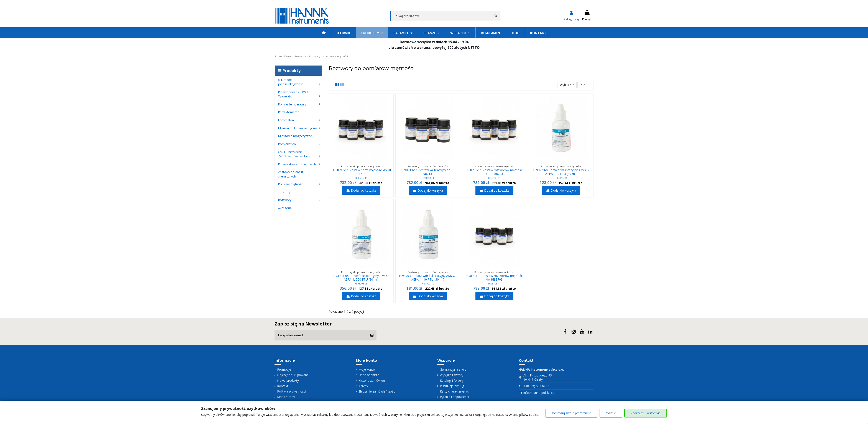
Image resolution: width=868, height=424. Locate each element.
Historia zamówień (372, 380)
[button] (460, 33)
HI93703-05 (361, 283)
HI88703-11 (494, 178)
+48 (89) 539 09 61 (537, 386)
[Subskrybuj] (372, 335)
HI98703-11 (494, 283)
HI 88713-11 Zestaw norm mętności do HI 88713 (361, 172)
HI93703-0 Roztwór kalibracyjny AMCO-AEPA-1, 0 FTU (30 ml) (561, 172)
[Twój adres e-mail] (321, 335)
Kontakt (283, 386)
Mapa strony (286, 397)
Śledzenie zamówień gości (377, 391)
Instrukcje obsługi (452, 386)
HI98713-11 (428, 178)
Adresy (363, 386)
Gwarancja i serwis (453, 369)
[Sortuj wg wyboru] (567, 85)
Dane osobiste (369, 375)
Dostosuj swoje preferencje (571, 413)
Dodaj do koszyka (361, 190)
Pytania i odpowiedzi (454, 397)
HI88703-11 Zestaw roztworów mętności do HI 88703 (494, 172)
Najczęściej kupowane (293, 375)
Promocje (284, 369)
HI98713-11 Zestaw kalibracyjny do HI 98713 (428, 172)
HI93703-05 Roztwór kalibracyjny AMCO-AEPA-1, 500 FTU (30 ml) (361, 278)
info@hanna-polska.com (540, 393)
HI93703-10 (428, 283)
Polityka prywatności (292, 391)
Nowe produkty (288, 380)
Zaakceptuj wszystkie (646, 413)
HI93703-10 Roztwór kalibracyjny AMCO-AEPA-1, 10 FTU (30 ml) (428, 278)
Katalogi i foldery (452, 380)
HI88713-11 (361, 178)
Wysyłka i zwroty (452, 375)
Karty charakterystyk (454, 391)
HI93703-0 (561, 178)
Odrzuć (611, 413)
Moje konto (367, 369)
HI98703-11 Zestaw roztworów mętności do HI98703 (494, 278)
